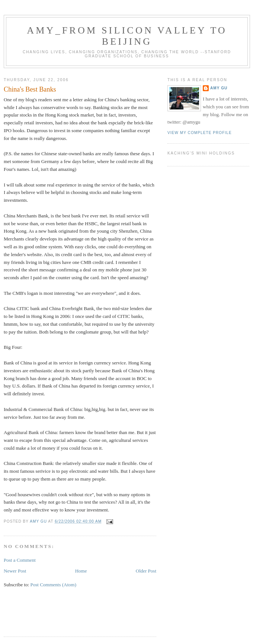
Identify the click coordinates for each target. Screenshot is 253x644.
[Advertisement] (91, 616)
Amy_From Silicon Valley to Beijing (127, 36)
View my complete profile (200, 133)
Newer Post (15, 571)
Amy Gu (219, 88)
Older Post (146, 571)
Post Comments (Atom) (54, 585)
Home (81, 571)
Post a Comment (20, 560)
